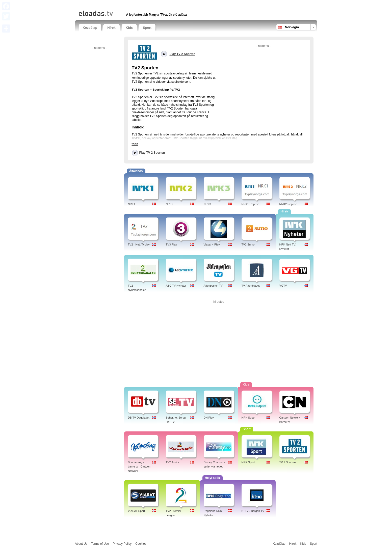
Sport (147, 28)
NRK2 (169, 204)
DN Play (209, 418)
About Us (81, 544)
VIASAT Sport (136, 511)
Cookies (141, 544)
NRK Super (249, 418)
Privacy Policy (122, 544)
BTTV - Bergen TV (253, 511)
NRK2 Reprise (288, 204)
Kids (129, 28)
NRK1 (132, 204)
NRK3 (207, 204)
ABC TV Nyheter (176, 286)
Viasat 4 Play (212, 244)
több (135, 144)
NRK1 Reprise (250, 204)
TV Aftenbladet (251, 286)
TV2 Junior (173, 462)
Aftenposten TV (213, 286)
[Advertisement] (138, 4)
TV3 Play (172, 244)
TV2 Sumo (248, 244)
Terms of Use (100, 544)
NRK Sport (248, 462)
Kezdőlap (90, 28)
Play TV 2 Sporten (152, 153)
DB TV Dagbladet (139, 418)
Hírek (111, 28)
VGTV (283, 286)
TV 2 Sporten (288, 462)
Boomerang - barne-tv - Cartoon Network (139, 467)
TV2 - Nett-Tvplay (139, 244)
